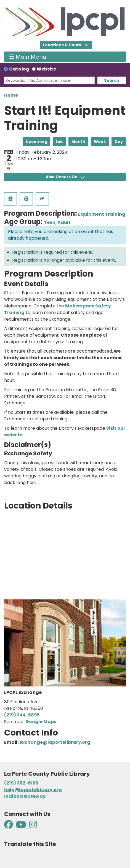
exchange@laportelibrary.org (55, 742)
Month (78, 142)
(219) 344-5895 (22, 715)
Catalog (19, 69)
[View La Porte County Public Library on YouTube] (21, 826)
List (59, 142)
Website (46, 69)
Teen (50, 222)
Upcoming (36, 142)
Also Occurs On (65, 177)
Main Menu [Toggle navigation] (28, 57)
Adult (64, 222)
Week (100, 142)
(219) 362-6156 (21, 783)
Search (112, 80)
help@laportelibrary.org (33, 790)
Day (119, 142)
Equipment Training (102, 214)
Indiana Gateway (25, 796)
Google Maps (41, 722)
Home (11, 95)
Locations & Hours (63, 45)
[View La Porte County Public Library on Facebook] (9, 826)
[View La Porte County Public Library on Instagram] (33, 826)
